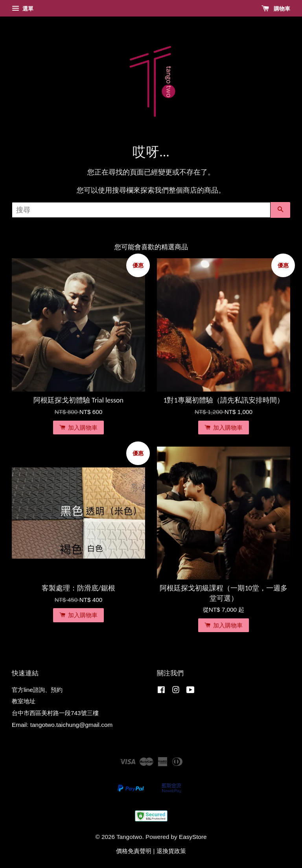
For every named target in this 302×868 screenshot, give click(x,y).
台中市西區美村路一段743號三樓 (55, 713)
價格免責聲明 (134, 851)
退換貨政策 (171, 851)
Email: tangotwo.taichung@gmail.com (62, 725)
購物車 (276, 9)
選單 (23, 9)
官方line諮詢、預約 (37, 690)
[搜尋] (141, 210)
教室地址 (24, 701)
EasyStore (193, 837)
